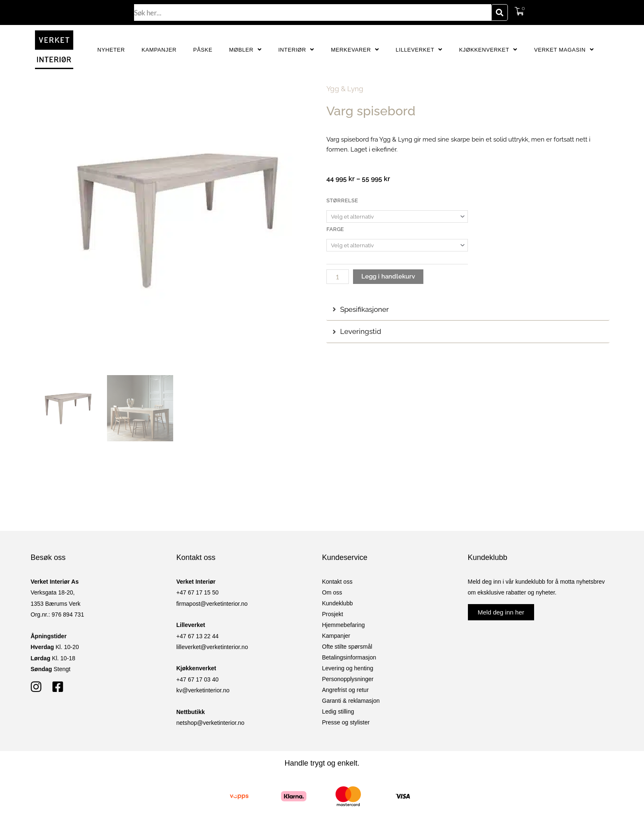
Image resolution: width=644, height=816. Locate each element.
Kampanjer (159, 50)
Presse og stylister (346, 722)
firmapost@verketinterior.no (212, 604)
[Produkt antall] (338, 277)
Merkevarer (355, 50)
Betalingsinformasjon (349, 657)
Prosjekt (333, 614)
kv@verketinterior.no (203, 690)
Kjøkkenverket (488, 50)
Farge (335, 229)
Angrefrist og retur (346, 690)
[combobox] (313, 12)
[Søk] (500, 12)
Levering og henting (348, 668)
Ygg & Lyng (345, 89)
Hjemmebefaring (344, 625)
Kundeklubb (338, 603)
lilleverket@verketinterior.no (212, 647)
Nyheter (111, 50)
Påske (203, 50)
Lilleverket (419, 50)
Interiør (296, 50)
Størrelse (342, 200)
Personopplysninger (348, 679)
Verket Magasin (564, 50)
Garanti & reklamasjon (351, 701)
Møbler (245, 50)
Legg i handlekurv (388, 276)
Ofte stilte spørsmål (347, 647)
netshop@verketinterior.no (211, 723)
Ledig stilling (338, 712)
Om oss (332, 592)
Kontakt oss (337, 582)
